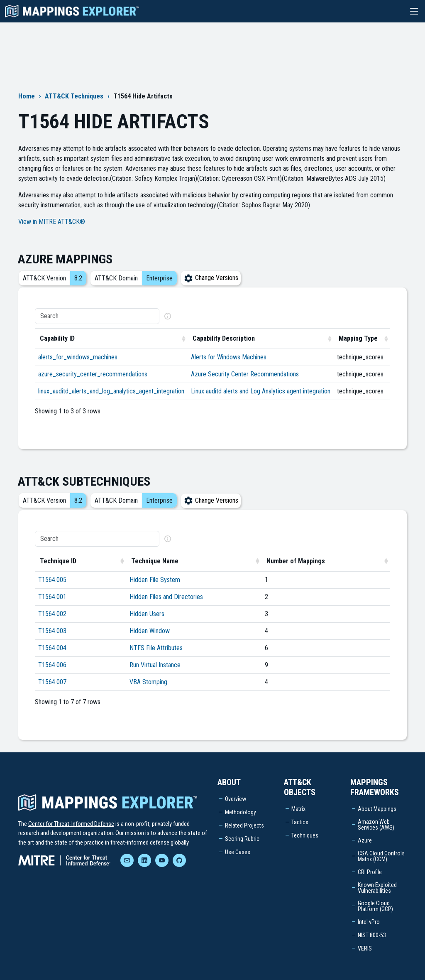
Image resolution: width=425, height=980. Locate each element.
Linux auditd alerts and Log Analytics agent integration (261, 391)
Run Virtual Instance (155, 665)
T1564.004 (52, 648)
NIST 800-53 (372, 935)
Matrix (298, 809)
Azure (365, 840)
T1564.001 (52, 597)
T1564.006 (52, 665)
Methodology (241, 812)
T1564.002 (52, 614)
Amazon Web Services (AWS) (376, 825)
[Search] (97, 316)
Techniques (305, 835)
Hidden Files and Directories (166, 597)
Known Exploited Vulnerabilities (377, 888)
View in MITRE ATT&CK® (52, 222)
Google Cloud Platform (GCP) (375, 906)
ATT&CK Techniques (74, 96)
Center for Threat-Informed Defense (71, 824)
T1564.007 (52, 682)
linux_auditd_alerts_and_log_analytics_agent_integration (111, 391)
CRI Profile (370, 872)
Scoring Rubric (242, 839)
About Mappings (377, 809)
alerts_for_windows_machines (78, 357)
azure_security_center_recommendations (93, 374)
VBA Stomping (148, 682)
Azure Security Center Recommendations (245, 374)
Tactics (300, 822)
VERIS (365, 948)
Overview (236, 799)
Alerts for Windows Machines (229, 357)
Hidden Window (150, 631)
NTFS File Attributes (156, 648)
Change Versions (211, 278)
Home (27, 96)
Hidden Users (147, 614)
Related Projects (244, 825)
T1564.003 (52, 631)
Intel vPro (369, 922)
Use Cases (238, 852)
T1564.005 (52, 580)
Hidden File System (155, 580)
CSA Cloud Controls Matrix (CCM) (381, 856)
